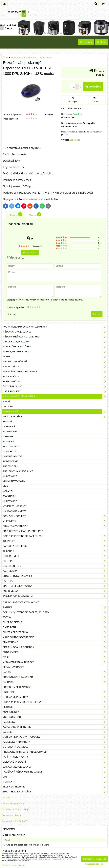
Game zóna (55, 627)
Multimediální (11, 447)
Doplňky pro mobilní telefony (55, 702)
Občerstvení (55, 556)
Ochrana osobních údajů (15, 810)
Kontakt (6, 798)
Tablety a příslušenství (55, 596)
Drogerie (55, 692)
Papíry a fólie (55, 382)
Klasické (8, 442)
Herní (6, 402)
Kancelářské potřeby (55, 347)
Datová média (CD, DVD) (55, 767)
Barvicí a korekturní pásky (55, 372)
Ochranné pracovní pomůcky (55, 737)
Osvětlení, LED (55, 566)
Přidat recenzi (30, 253)
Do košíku (93, 86)
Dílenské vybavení (55, 762)
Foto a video (55, 652)
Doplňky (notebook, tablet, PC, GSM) (55, 612)
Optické (8, 407)
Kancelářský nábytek (55, 727)
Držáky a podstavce (55, 526)
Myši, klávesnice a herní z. (55, 397)
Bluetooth (10, 432)
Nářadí (55, 672)
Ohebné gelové (13, 456)
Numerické (10, 451)
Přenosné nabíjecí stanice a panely (55, 752)
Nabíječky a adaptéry (55, 742)
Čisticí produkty (55, 387)
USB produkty (55, 392)
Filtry (55, 357)
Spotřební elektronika (55, 586)
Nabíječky (55, 722)
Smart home (55, 642)
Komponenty (55, 712)
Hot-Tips (55, 561)
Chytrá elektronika (55, 632)
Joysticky (9, 496)
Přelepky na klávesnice (18, 471)
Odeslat (97, 314)
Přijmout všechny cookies (95, 859)
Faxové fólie (55, 377)
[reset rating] (28, 307)
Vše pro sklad (55, 717)
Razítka (55, 608)
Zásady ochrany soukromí (13, 865)
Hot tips (55, 581)
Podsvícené (10, 461)
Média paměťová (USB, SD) (55, 662)
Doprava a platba (11, 816)
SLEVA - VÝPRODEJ (13, 667)
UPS (55, 777)
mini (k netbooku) (14, 481)
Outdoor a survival (55, 747)
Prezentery (10, 466)
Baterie (55, 732)
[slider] (32, 114)
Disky (55, 657)
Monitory (55, 782)
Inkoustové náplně (55, 362)
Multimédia (55, 521)
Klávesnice (10, 476)
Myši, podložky (55, 417)
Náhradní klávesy (14, 511)
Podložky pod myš (55, 516)
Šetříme (55, 707)
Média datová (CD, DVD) (55, 332)
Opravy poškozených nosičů (21, 602)
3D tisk (55, 617)
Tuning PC (55, 541)
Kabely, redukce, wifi (55, 352)
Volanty (8, 491)
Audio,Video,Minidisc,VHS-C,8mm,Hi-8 (55, 327)
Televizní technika (55, 787)
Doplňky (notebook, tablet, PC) (55, 536)
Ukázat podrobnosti (94, 864)
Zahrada (55, 682)
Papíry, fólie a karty (55, 757)
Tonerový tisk (55, 367)
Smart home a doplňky (55, 792)
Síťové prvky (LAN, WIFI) (55, 576)
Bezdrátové (55, 412)
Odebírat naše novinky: (14, 835)
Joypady (8, 437)
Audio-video (55, 591)
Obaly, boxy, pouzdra (55, 342)
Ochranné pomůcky (55, 697)
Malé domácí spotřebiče (55, 637)
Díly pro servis (55, 622)
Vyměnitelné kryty (15, 506)
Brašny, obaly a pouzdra (55, 647)
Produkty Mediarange (17, 687)
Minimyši (8, 422)
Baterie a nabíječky (55, 546)
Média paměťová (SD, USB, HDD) (55, 337)
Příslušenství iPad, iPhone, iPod (23, 531)
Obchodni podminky (13, 804)
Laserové (9, 427)
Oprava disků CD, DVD (14, 821)
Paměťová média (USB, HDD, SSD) (55, 772)
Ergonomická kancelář (55, 677)
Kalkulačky (55, 571)
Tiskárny (55, 551)
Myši (6, 486)
